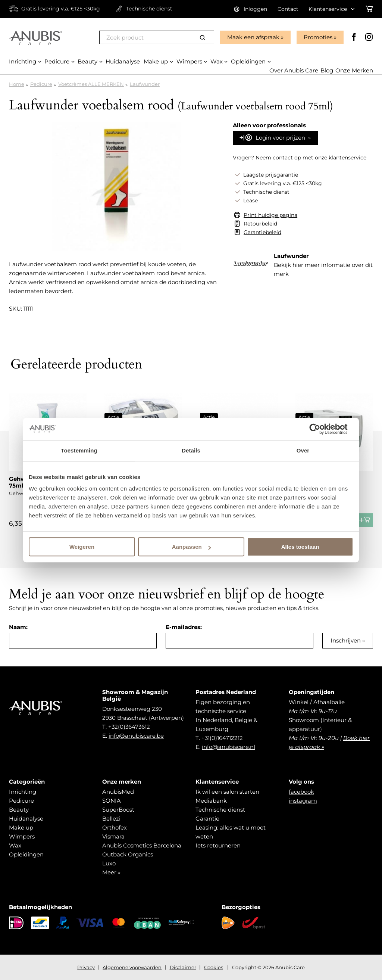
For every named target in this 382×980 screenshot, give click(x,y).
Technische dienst (220, 810)
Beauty (19, 810)
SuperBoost (118, 810)
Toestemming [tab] (79, 450)
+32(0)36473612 (129, 727)
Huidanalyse (26, 819)
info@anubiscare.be (136, 736)
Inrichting (23, 792)
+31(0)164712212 (222, 738)
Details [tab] (191, 450)
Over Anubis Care (294, 70)
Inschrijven (346, 640)
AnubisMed (118, 792)
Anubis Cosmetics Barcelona (142, 845)
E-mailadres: (184, 627)
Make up (21, 827)
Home (17, 84)
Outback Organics (128, 854)
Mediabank (211, 801)
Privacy (86, 967)
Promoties (318, 37)
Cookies (214, 967)
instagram (303, 801)
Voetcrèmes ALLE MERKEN (91, 84)
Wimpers (22, 836)
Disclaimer (183, 967)
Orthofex (115, 827)
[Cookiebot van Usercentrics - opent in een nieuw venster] (321, 429)
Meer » (111, 872)
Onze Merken (354, 70)
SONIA (112, 801)
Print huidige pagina (270, 215)
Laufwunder (145, 84)
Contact (288, 9)
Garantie (207, 819)
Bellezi (111, 819)
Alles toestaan (300, 547)
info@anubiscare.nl (228, 747)
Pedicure (41, 84)
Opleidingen (26, 854)
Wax (15, 845)
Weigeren (82, 547)
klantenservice (347, 158)
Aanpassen (191, 547)
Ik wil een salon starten (227, 792)
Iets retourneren (218, 845)
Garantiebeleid (262, 232)
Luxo (109, 863)
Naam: (18, 627)
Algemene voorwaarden (132, 967)
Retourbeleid (260, 224)
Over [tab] (303, 450)
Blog (327, 70)
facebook (301, 792)
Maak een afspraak (253, 37)
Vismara (113, 836)
